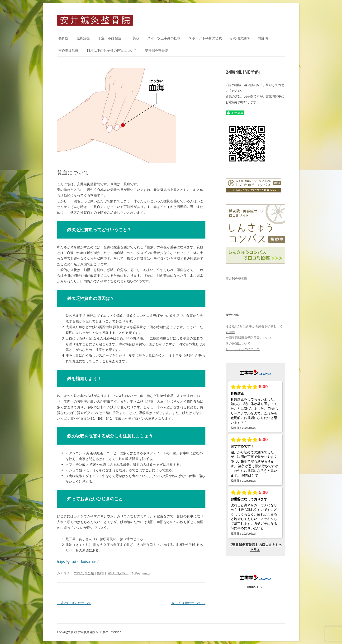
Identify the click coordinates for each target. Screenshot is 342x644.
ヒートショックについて (243, 349)
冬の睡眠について (238, 343)
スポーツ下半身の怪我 (205, 38)
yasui (146, 573)
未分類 (89, 573)
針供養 (230, 332)
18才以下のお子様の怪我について (112, 50)
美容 (136, 38)
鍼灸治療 (83, 38)
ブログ (78, 573)
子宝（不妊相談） (111, 38)
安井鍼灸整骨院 (157, 50)
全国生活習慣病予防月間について (249, 338)
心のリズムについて (74, 603)
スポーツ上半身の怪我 (164, 38)
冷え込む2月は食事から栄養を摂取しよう (254, 326)
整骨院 (63, 38)
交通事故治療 (68, 50)
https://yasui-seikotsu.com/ (78, 562)
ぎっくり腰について (188, 603)
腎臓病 (263, 38)
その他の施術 (240, 38)
